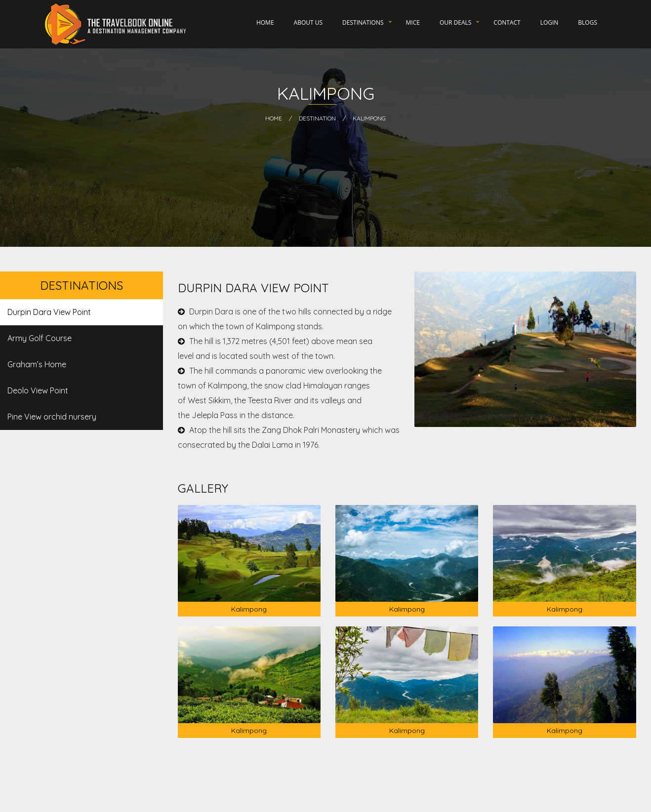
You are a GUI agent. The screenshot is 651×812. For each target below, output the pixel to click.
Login (549, 22)
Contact (507, 22)
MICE (413, 22)
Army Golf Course (40, 338)
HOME (274, 118)
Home (265, 22)
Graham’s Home (37, 364)
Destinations (363, 22)
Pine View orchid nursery (52, 417)
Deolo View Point (38, 390)
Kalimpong (369, 118)
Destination (317, 118)
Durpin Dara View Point (49, 312)
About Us (308, 22)
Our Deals (455, 22)
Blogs (588, 22)
